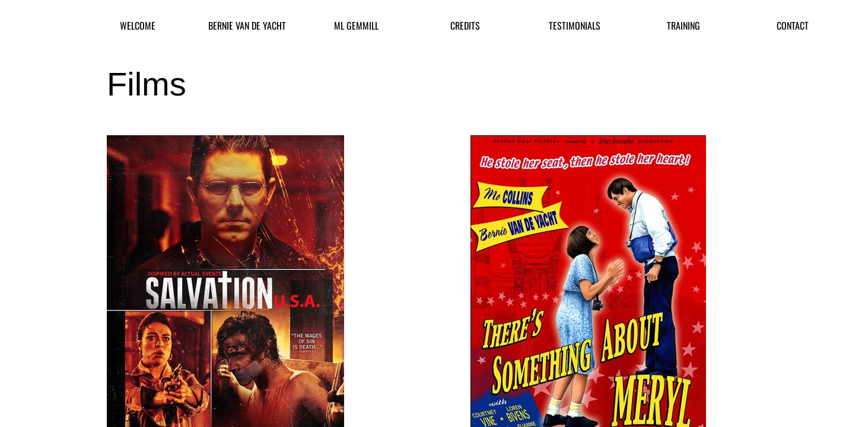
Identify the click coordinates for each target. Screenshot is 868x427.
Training (683, 26)
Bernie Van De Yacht (247, 26)
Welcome (138, 26)
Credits (465, 26)
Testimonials (575, 26)
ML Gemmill (356, 26)
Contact (793, 26)
